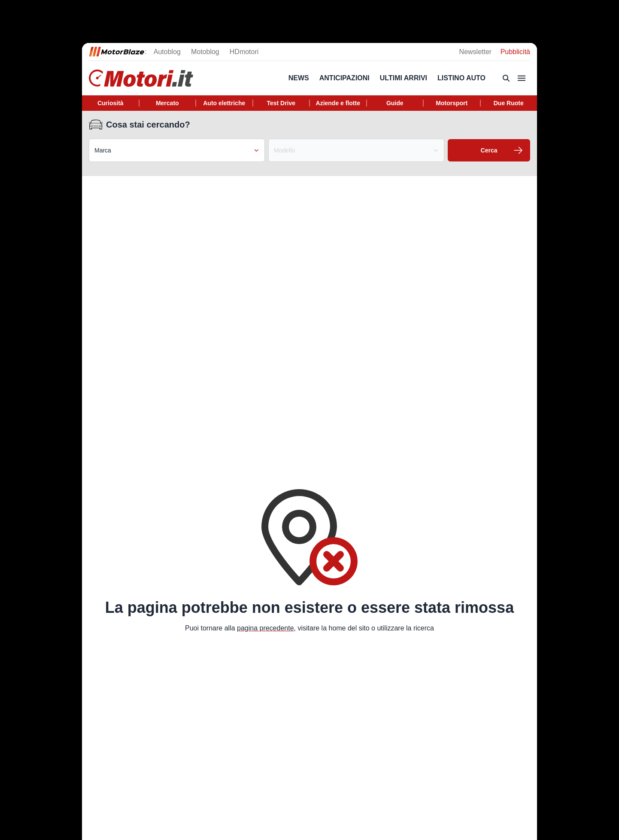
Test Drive (281, 103)
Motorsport (452, 103)
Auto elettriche (224, 103)
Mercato (167, 103)
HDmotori (244, 52)
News (299, 78)
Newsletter (476, 52)
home (337, 628)
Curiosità (111, 103)
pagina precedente (266, 628)
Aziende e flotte (338, 103)
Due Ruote (509, 103)
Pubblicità (515, 52)
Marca (177, 150)
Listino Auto (461, 78)
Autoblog (167, 52)
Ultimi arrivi (404, 78)
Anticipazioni (344, 78)
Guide (395, 103)
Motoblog (205, 52)
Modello (356, 150)
